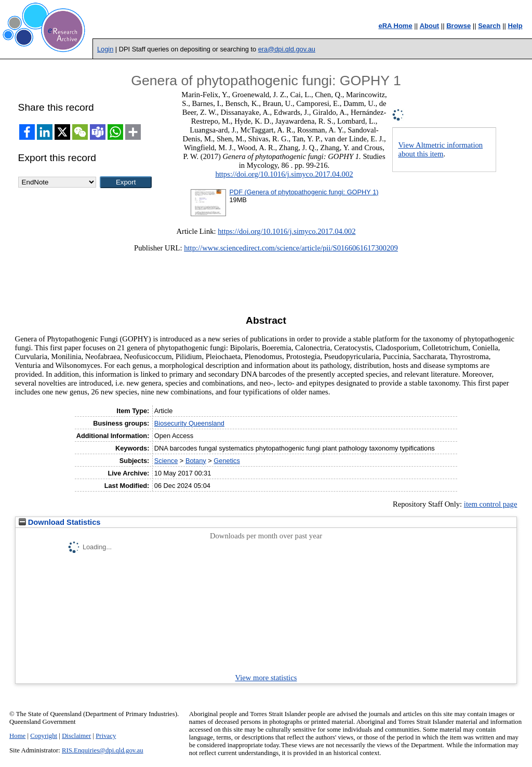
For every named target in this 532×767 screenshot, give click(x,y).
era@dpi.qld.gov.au (287, 49)
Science (166, 461)
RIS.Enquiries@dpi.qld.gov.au (103, 750)
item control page (491, 504)
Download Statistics (60, 522)
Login (105, 49)
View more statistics (266, 678)
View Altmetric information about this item (440, 149)
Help (515, 26)
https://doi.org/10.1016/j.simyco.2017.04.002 (284, 174)
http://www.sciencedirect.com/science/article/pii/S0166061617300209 (291, 248)
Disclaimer (76, 736)
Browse (458, 26)
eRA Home (395, 26)
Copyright (44, 736)
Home (17, 736)
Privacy (106, 736)
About (430, 26)
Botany (196, 461)
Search (489, 26)
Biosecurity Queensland (189, 423)
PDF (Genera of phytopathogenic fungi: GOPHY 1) (304, 192)
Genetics (227, 461)
